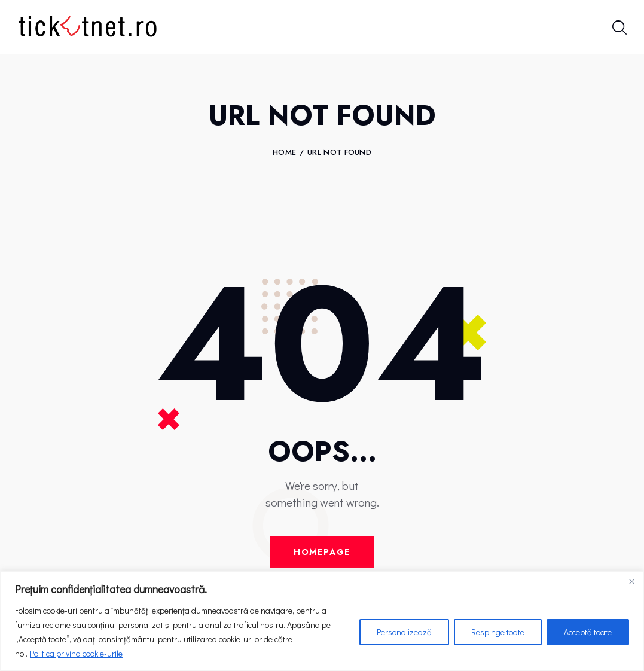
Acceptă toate (588, 632)
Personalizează (404, 632)
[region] (322, 621)
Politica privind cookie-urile (76, 653)
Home (284, 152)
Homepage (322, 552)
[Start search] (619, 29)
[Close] (631, 581)
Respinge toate (498, 632)
